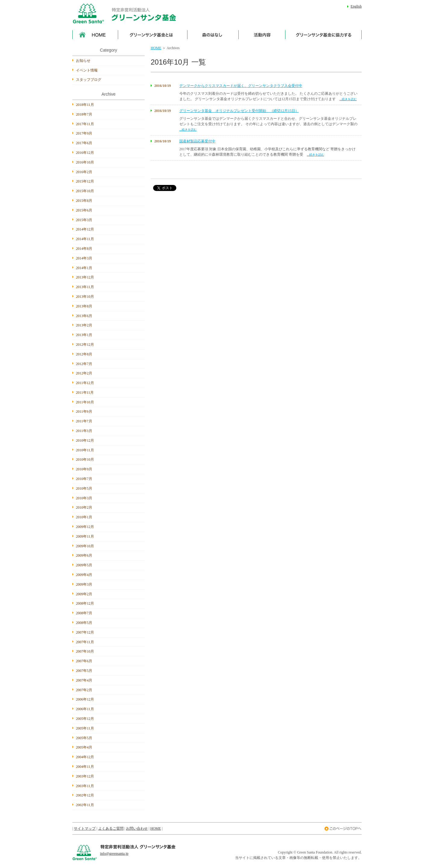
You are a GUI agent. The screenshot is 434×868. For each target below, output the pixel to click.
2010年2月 (84, 507)
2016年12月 (85, 153)
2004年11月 (85, 767)
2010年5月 (84, 488)
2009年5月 (84, 565)
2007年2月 (84, 690)
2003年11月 (85, 786)
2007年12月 (85, 632)
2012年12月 (85, 345)
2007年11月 (85, 642)
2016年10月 (85, 162)
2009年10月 (85, 546)
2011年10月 (85, 402)
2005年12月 (85, 719)
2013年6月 (84, 316)
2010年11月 (85, 450)
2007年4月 (84, 680)
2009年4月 (84, 575)
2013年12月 (85, 277)
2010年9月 (84, 469)
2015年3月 (84, 220)
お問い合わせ (137, 828)
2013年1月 (84, 335)
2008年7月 (84, 613)
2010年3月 (84, 498)
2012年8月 (84, 354)
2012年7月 (84, 364)
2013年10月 (85, 297)
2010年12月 (85, 440)
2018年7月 (84, 114)
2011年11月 (85, 393)
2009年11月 (85, 536)
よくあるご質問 (111, 828)
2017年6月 (84, 143)
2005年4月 (84, 747)
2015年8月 (84, 201)
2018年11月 (85, 105)
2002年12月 (85, 795)
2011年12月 (85, 383)
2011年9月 (84, 412)
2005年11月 (85, 728)
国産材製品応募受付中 (197, 141)
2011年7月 (84, 421)
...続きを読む (348, 99)
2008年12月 (85, 603)
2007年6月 (84, 661)
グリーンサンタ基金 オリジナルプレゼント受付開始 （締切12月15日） (239, 111)
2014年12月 (85, 229)
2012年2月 (84, 373)
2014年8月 (84, 249)
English (356, 6)
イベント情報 (87, 70)
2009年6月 (84, 555)
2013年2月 (84, 325)
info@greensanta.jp (114, 854)
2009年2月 (84, 594)
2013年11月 (85, 287)
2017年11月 (85, 124)
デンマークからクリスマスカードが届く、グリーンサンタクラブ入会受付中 (241, 86)
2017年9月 (84, 133)
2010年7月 (84, 479)
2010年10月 (85, 459)
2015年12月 (85, 181)
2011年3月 (84, 431)
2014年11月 (85, 239)
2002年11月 (85, 805)
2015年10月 (85, 191)
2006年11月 (85, 709)
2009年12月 (85, 527)
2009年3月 (84, 584)
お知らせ (83, 61)
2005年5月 (84, 738)
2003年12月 (85, 776)
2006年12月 (85, 699)
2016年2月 (84, 172)
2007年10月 (85, 651)
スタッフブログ (89, 80)
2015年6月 (84, 210)
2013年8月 (84, 306)
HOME (156, 48)
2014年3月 (84, 258)
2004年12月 (85, 757)
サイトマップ (85, 828)
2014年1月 (84, 268)
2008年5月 (84, 623)
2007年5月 (84, 671)
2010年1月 (84, 517)
